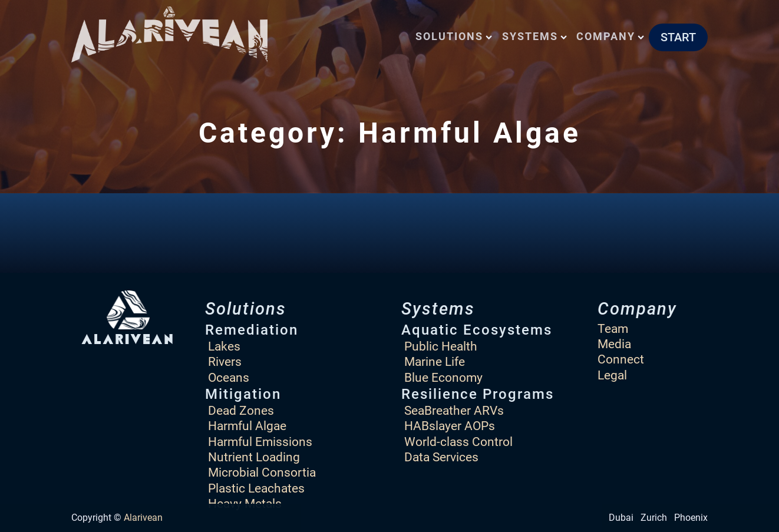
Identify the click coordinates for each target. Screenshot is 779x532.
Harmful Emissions (260, 442)
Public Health (441, 346)
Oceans (229, 377)
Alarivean (143, 518)
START (678, 37)
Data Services (441, 457)
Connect (621, 359)
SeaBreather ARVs (454, 410)
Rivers (225, 361)
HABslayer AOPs (450, 426)
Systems (534, 36)
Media (614, 344)
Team (613, 328)
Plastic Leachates (256, 488)
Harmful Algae (247, 426)
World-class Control (458, 442)
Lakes (224, 346)
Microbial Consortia (262, 472)
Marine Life (435, 361)
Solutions (454, 36)
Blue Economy (443, 377)
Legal (612, 375)
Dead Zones (241, 410)
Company (610, 36)
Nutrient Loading (254, 457)
